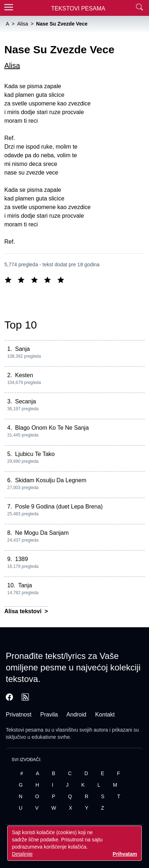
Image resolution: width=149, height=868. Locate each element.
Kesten (24, 375)
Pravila (49, 715)
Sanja (23, 349)
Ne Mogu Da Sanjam (42, 533)
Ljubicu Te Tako (35, 454)
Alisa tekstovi (24, 611)
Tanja (25, 585)
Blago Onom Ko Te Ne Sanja (52, 428)
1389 (22, 559)
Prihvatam (125, 854)
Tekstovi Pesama (78, 8)
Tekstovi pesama (25, 730)
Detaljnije (22, 854)
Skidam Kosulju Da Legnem (51, 480)
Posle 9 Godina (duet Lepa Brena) (59, 507)
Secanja (26, 401)
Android (76, 715)
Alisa (12, 65)
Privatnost (19, 715)
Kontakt (105, 715)
